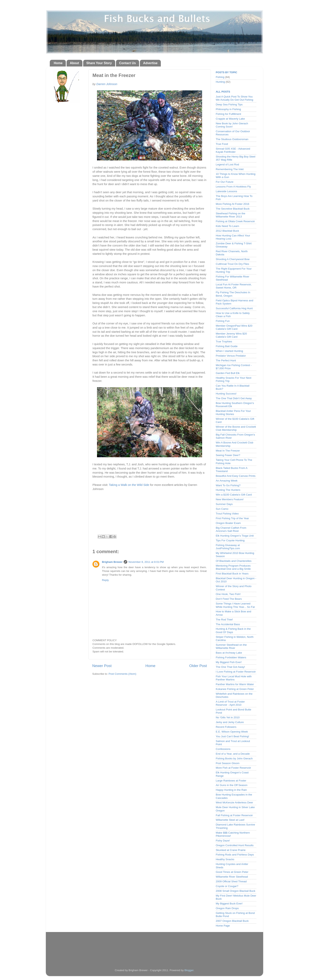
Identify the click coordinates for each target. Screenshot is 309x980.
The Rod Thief (224, 620)
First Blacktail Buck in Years (232, 574)
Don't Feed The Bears (229, 599)
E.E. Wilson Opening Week (232, 732)
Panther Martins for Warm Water (235, 684)
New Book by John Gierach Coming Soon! (232, 125)
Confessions (223, 749)
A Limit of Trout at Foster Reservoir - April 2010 (230, 703)
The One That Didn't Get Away (234, 398)
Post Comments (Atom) (122, 674)
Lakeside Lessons (226, 191)
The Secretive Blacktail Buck (233, 209)
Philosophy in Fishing (228, 109)
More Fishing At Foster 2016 (233, 204)
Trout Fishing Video (227, 514)
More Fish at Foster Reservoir (233, 768)
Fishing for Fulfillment (228, 114)
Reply (105, 580)
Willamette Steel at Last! (230, 820)
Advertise (150, 63)
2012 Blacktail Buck (227, 231)
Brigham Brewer (112, 562)
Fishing (220, 77)
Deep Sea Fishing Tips (229, 104)
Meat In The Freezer (228, 451)
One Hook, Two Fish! (228, 594)
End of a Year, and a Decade (233, 754)
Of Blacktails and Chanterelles (234, 561)
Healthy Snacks (225, 859)
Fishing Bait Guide (227, 346)
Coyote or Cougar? (227, 886)
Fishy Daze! (223, 841)
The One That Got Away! (230, 667)
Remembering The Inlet (230, 169)
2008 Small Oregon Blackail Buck (236, 891)
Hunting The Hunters (228, 490)
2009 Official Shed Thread (231, 881)
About (74, 63)
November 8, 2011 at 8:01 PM (146, 562)
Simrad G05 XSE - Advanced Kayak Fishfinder (233, 150)
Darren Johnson (107, 84)
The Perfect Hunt (226, 360)
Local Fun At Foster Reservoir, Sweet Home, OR (234, 286)
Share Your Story (99, 63)
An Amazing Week (227, 481)
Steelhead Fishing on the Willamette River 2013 (230, 215)
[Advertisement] (154, 947)
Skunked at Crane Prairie (231, 850)
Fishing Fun (223, 321)
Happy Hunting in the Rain (231, 790)
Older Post (198, 666)
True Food (222, 144)
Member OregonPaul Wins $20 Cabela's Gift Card (234, 327)
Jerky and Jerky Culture (230, 722)
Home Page (223, 926)
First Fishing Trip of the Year (232, 518)
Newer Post (102, 666)
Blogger (189, 970)
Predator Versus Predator (231, 356)
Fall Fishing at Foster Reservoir (234, 815)
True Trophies (224, 342)
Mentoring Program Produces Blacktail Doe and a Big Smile (233, 567)
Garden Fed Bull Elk (228, 373)
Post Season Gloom (228, 763)
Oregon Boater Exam (228, 523)
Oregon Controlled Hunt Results (235, 845)
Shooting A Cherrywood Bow (233, 259)
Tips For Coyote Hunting (230, 540)
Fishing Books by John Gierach (234, 758)
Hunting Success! (226, 394)
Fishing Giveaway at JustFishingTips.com (228, 547)
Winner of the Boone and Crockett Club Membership (236, 428)
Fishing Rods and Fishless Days (235, 855)
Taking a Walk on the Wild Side (129, 485)
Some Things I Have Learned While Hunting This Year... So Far (235, 605)
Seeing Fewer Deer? (228, 455)
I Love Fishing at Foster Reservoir (236, 672)
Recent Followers (226, 727)
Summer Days (224, 504)
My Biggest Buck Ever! (229, 904)
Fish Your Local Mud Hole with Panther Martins (234, 678)
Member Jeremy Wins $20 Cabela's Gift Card (231, 335)
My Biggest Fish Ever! (229, 662)
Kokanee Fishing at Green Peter (235, 689)
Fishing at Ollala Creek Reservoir (235, 221)
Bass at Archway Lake (229, 653)
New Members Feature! (230, 499)
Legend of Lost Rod (227, 164)
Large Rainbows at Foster (231, 781)
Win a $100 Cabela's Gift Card (234, 495)
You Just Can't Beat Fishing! (232, 736)
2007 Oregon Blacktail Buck (232, 921)
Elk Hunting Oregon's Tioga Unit (235, 536)
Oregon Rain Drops (227, 908)
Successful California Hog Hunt (234, 308)
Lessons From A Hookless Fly (233, 187)
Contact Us (127, 63)
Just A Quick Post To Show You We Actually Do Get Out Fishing (235, 98)
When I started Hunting (229, 351)
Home (58, 63)
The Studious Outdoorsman (232, 139)
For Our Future (225, 182)
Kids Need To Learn (227, 226)
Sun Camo (222, 509)
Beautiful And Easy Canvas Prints (236, 476)
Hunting (220, 82)
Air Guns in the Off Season (232, 785)
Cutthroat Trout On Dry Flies (232, 264)
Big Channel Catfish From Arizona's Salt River (231, 529)
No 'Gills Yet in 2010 (228, 717)
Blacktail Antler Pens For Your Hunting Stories (233, 413)
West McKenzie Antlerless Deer (234, 802)
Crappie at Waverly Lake (230, 119)
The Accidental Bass (228, 624)
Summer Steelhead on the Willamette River (231, 646)
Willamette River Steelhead (232, 877)
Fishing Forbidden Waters (231, 657)
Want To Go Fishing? (228, 485)
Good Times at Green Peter (232, 872)
